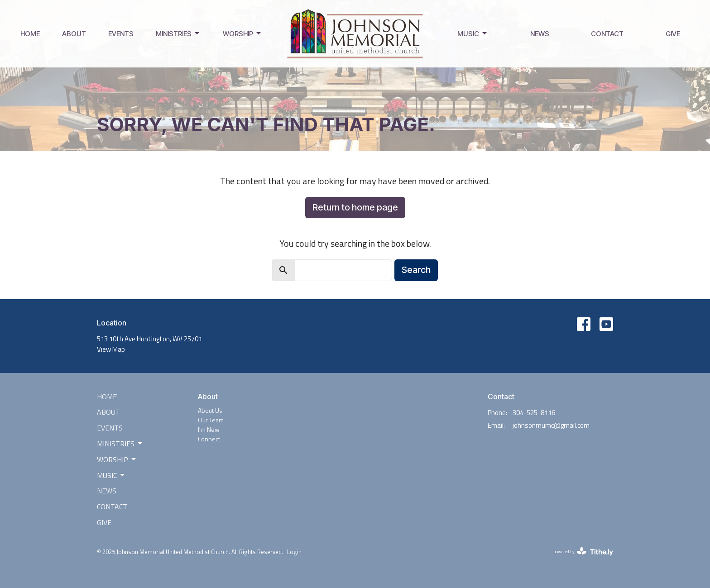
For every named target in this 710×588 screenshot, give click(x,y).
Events (121, 34)
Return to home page (355, 207)
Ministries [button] (120, 444)
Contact (607, 34)
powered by (583, 552)
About (74, 34)
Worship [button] (117, 459)
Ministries (178, 33)
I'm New (209, 429)
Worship (242, 33)
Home (30, 34)
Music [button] (111, 475)
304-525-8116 (534, 413)
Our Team (211, 420)
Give (673, 34)
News (540, 34)
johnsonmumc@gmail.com (551, 425)
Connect (209, 439)
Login (294, 552)
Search (416, 270)
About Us (210, 410)
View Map (111, 349)
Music (473, 33)
